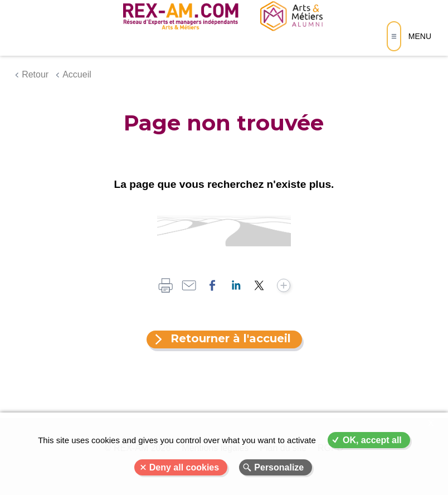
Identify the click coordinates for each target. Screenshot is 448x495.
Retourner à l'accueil (231, 338)
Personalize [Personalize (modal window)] (279, 467)
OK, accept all (372, 440)
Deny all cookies (184, 467)
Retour (35, 74)
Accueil (77, 74)
